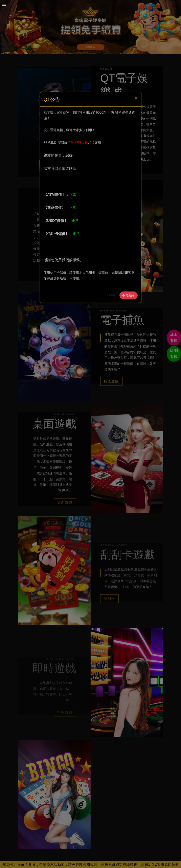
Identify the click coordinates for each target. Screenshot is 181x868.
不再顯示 (129, 295)
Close (111, 295)
